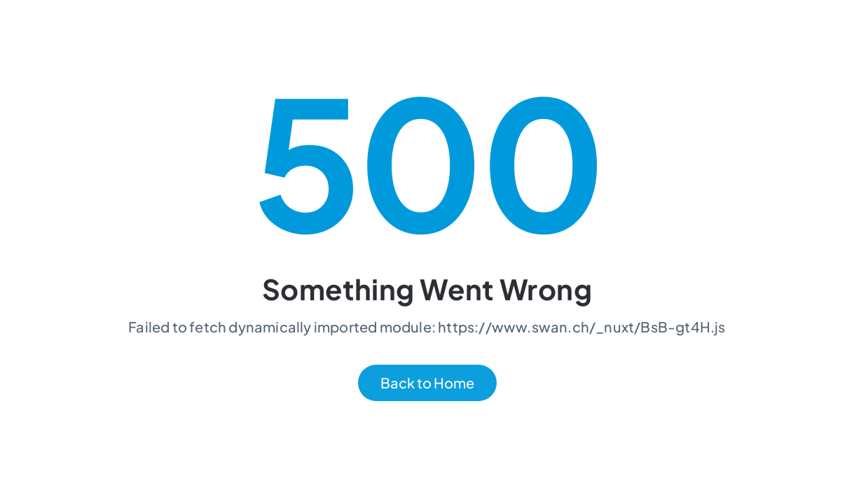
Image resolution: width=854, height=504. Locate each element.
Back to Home (427, 383)
